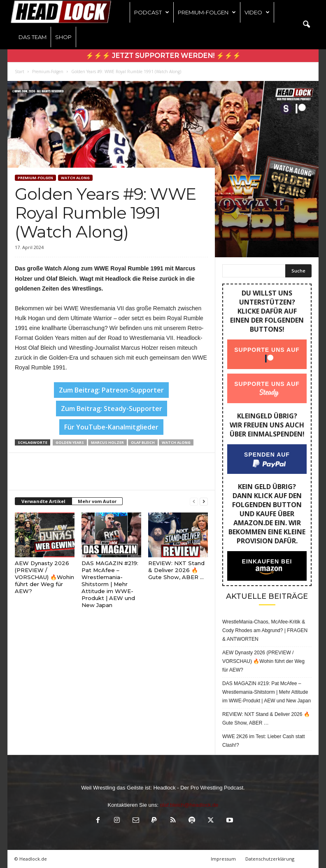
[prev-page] (194, 502)
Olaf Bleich (143, 442)
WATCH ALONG (75, 178)
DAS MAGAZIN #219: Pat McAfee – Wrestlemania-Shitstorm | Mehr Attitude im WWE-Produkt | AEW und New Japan (110, 584)
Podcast (152, 12)
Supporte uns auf (267, 350)
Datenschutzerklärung (270, 859)
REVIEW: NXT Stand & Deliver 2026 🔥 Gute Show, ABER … (176, 570)
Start (20, 72)
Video (257, 12)
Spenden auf (267, 455)
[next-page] (204, 502)
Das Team (33, 37)
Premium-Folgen (207, 12)
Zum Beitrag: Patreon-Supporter (111, 390)
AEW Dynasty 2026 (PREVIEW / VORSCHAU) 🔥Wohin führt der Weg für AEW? (44, 577)
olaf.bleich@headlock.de (189, 805)
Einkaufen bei (267, 561)
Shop (63, 37)
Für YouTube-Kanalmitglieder (111, 427)
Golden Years (70, 442)
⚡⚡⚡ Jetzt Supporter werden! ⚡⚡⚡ (163, 56)
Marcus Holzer (107, 442)
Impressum (223, 859)
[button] (306, 25)
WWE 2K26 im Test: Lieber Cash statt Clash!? (264, 741)
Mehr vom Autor (97, 501)
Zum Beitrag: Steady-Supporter (112, 409)
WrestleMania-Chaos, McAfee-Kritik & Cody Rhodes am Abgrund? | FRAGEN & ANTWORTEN (265, 630)
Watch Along (176, 442)
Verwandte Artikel (43, 501)
